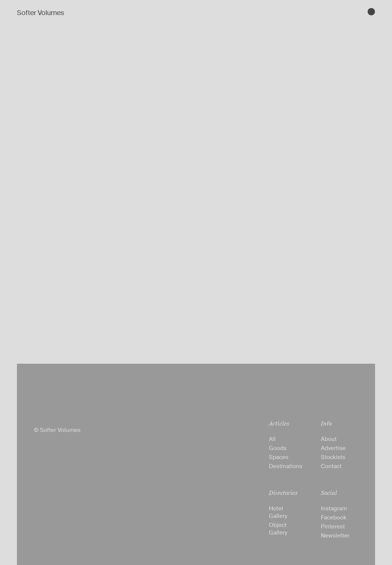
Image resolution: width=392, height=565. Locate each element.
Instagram (334, 508)
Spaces (279, 457)
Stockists (333, 457)
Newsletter (335, 536)
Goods (278, 448)
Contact (331, 466)
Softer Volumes (40, 13)
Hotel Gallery (278, 512)
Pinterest (333, 527)
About (329, 439)
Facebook (334, 518)
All (272, 439)
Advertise (333, 448)
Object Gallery (278, 529)
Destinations (286, 466)
